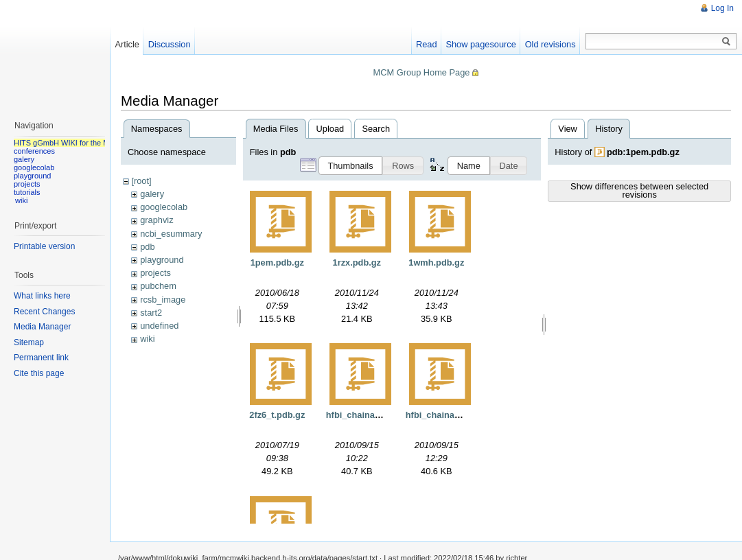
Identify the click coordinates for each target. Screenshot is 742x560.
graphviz (156, 220)
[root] (141, 181)
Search (376, 129)
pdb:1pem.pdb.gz (643, 152)
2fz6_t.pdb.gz (277, 415)
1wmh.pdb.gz (436, 262)
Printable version (44, 246)
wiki (147, 339)
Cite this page (39, 373)
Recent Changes (44, 312)
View (568, 129)
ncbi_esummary (171, 234)
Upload (331, 129)
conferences (34, 151)
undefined (159, 326)
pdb (147, 247)
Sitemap (29, 342)
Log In (722, 8)
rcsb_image (163, 300)
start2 (151, 313)
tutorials (27, 192)
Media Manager (42, 327)
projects (155, 273)
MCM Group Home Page (422, 72)
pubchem (158, 286)
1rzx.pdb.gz (357, 262)
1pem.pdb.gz (277, 262)
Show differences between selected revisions (639, 191)
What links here (42, 296)
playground (162, 260)
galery (152, 194)
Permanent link (41, 358)
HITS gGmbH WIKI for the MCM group (78, 143)
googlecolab (164, 207)
